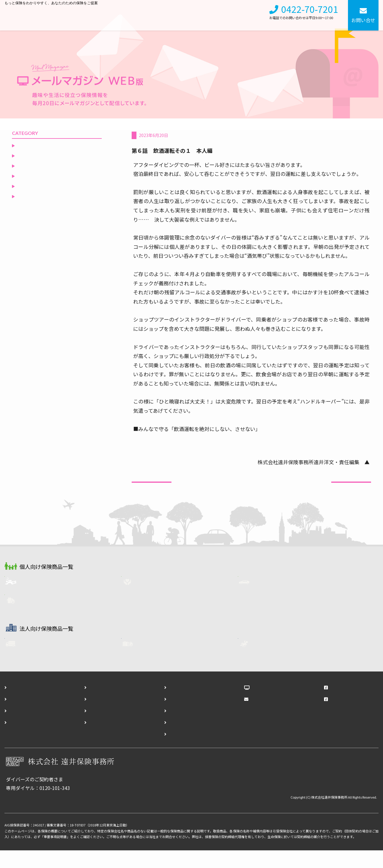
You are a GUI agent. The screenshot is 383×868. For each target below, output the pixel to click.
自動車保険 (271, 598)
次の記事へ (351, 489)
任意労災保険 (274, 662)
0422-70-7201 (310, 13)
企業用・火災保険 (162, 662)
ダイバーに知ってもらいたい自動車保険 (171, 135)
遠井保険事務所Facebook (351, 705)
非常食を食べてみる (39, 145)
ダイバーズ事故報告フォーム (186, 728)
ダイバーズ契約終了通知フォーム (190, 751)
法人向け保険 (191, 15)
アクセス (18, 740)
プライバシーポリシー (106, 740)
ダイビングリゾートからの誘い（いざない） (56, 159)
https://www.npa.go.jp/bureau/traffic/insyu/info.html (192, 438)
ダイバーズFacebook (346, 716)
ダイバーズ (38, 598)
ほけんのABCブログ (273, 705)
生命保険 (152, 598)
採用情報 (251, 15)
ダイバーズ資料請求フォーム (186, 716)
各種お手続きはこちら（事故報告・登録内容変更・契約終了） (73, 814)
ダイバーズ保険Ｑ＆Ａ (41, 190)
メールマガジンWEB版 (275, 716)
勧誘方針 (91, 728)
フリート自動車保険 (47, 662)
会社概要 (224, 15)
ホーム (16, 705)
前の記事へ (152, 489)
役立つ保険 (30, 200)
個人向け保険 (154, 15)
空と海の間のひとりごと (44, 211)
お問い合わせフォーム (179, 705)
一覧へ (251, 494)
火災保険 (36, 617)
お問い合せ (363, 20)
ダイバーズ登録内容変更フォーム (190, 740)
